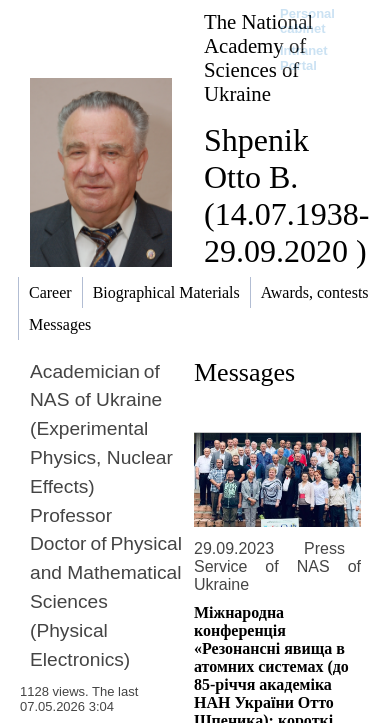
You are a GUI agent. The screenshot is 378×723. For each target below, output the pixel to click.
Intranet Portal (304, 58)
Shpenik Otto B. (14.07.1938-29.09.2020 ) (286, 195)
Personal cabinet (307, 21)
